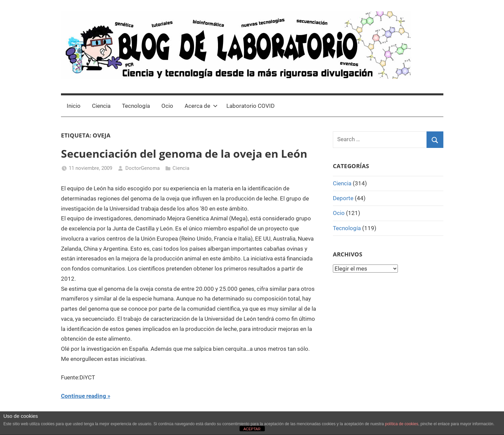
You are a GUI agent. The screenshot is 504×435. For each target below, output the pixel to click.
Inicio (74, 106)
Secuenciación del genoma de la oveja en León (184, 153)
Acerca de (201, 106)
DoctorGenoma (143, 168)
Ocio (167, 106)
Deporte (343, 198)
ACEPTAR (252, 429)
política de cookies (402, 424)
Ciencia (101, 106)
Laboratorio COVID (250, 106)
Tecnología (136, 106)
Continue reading (84, 396)
